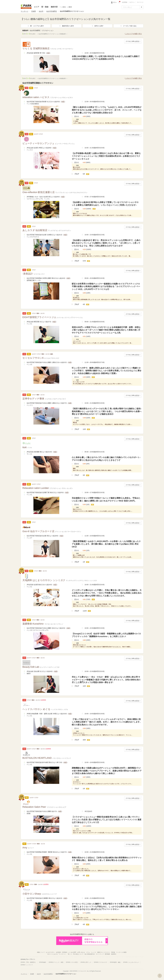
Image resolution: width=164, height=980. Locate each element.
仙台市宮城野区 (52, 11)
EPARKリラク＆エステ (26, 7)
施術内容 (54, 7)
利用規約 (65, 952)
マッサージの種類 (121, 952)
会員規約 (59, 952)
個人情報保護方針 (90, 954)
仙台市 (41, 11)
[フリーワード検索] (131, 7)
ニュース (94, 952)
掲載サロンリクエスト (104, 952)
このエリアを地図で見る (133, 34)
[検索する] (142, 7)
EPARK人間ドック (86, 962)
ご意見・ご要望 (66, 7)
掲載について (41, 952)
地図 (48, 53)
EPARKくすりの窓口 (72, 962)
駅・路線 (45, 7)
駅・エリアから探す (36, 26)
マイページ (140, 2)
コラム (88, 952)
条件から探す (97, 26)
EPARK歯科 (43, 962)
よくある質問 (72, 952)
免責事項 (114, 954)
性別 (115, 2)
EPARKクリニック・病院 (56, 962)
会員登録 (125, 2)
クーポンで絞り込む (128, 26)
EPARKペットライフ (27, 965)
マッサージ (25, 11)
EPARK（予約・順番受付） (29, 962)
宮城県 (34, 11)
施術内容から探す (67, 26)
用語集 (113, 952)
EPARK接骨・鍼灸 (115, 962)
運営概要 (107, 954)
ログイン (132, 2)
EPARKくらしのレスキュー (131, 962)
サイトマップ (100, 954)
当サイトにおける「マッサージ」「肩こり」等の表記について (65, 954)
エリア (37, 7)
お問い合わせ (81, 952)
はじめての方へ (50, 952)
